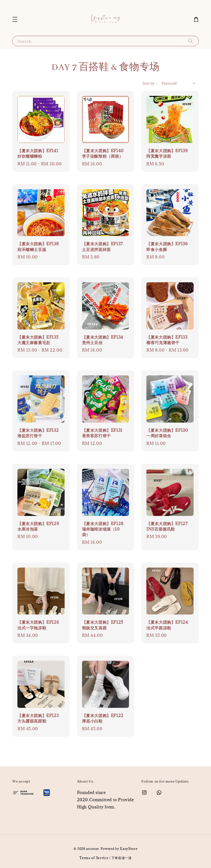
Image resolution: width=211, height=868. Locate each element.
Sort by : (150, 83)
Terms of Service (94, 858)
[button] (15, 19)
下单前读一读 (122, 858)
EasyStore (129, 849)
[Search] (191, 41)
